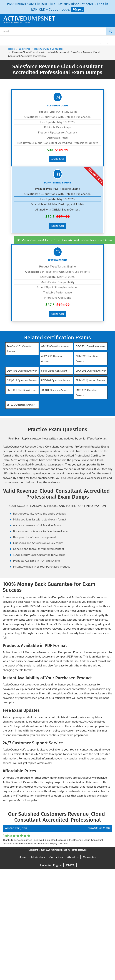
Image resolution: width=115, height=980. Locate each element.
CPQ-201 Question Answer (91, 371)
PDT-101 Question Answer (56, 380)
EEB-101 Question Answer (90, 380)
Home (11, 49)
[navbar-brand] (7, 39)
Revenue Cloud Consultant (49, 49)
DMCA (70, 865)
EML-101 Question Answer (22, 390)
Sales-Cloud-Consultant (54, 371)
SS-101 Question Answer (21, 405)
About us (73, 857)
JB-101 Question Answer (55, 390)
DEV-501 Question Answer (90, 346)
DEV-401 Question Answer (22, 371)
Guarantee (90, 857)
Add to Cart (57, 159)
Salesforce (25, 49)
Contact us (56, 857)
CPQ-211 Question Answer (22, 380)
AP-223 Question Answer (55, 346)
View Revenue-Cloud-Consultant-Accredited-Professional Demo (64, 240)
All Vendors (38, 857)
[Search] (110, 31)
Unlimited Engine (51, 865)
